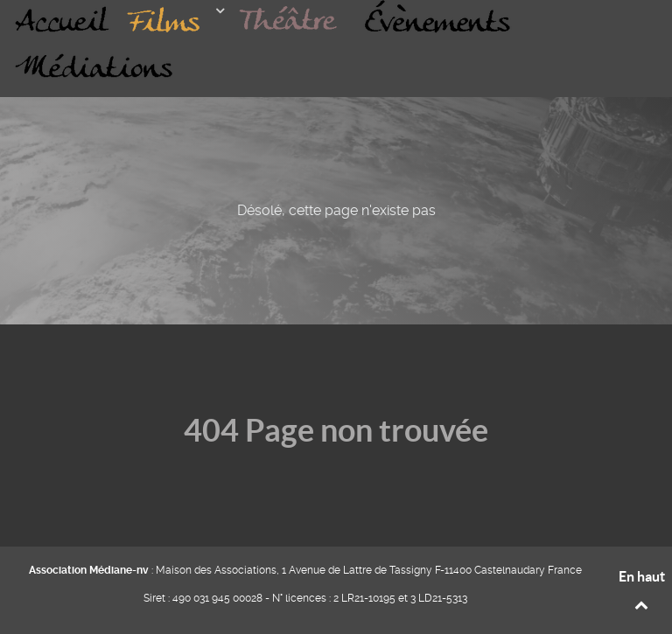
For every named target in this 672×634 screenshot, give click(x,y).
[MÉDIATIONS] (94, 68)
